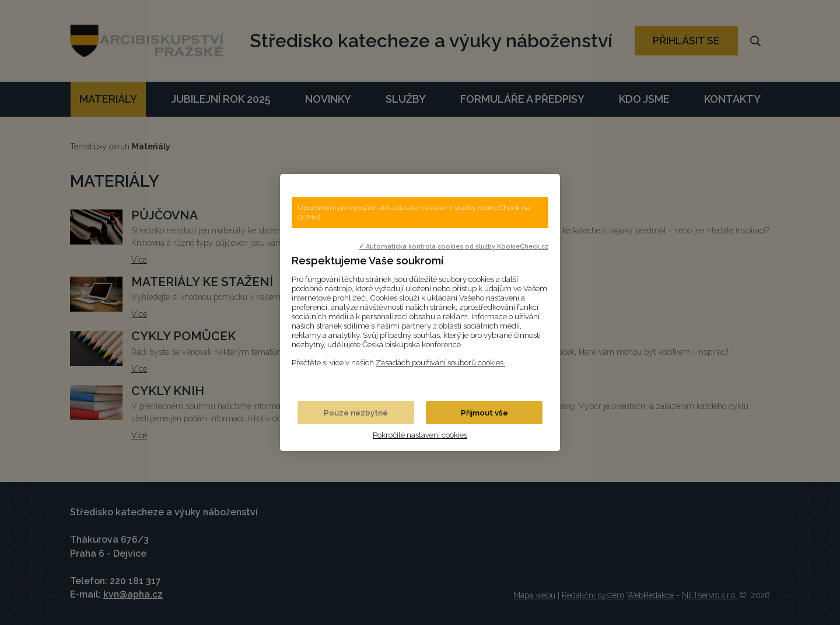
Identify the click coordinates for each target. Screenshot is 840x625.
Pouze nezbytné (356, 413)
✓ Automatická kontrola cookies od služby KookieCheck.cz (454, 246)
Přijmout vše (484, 413)
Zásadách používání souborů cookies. (440, 362)
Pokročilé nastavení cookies (420, 435)
